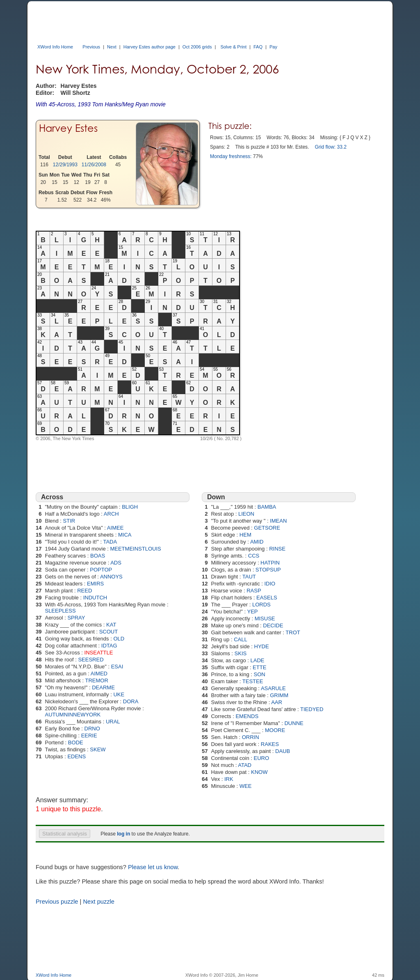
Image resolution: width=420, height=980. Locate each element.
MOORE (275, 730)
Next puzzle (99, 902)
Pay (273, 47)
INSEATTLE (99, 653)
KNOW (259, 772)
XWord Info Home (55, 47)
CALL (241, 639)
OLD (119, 639)
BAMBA (267, 507)
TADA (110, 542)
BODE (76, 742)
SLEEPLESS (60, 611)
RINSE (277, 549)
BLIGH (130, 507)
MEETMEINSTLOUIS (135, 549)
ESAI (117, 667)
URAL (113, 722)
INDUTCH (95, 598)
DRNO (92, 729)
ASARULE (273, 688)
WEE (246, 786)
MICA (125, 535)
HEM (245, 535)
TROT (293, 632)
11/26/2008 (94, 165)
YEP (253, 612)
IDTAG (109, 646)
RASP (254, 591)
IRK (229, 779)
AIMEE (115, 528)
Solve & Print (233, 47)
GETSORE (267, 528)
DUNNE (294, 723)
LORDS (261, 605)
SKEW (98, 749)
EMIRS (95, 584)
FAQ (258, 47)
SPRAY (76, 618)
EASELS (267, 598)
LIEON (246, 514)
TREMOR (97, 680)
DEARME (103, 687)
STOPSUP (268, 570)
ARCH (111, 514)
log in (123, 834)
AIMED (99, 674)
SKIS (241, 653)
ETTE (259, 667)
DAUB (283, 751)
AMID (257, 542)
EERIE (89, 736)
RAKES (270, 744)
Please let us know (153, 867)
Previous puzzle (57, 902)
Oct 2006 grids (197, 47)
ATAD (245, 765)
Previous (91, 47)
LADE (258, 660)
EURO (262, 758)
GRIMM (279, 695)
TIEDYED (312, 709)
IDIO (270, 584)
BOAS (98, 556)
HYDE (262, 646)
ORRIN (251, 737)
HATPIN (270, 563)
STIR (69, 521)
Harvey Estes (68, 128)
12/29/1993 (65, 165)
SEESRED (91, 660)
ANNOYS (111, 577)
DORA (131, 701)
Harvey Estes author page (150, 47)
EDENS (76, 756)
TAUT (249, 577)
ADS (116, 563)
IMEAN (278, 521)
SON (260, 674)
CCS (254, 556)
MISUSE (265, 619)
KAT (111, 625)
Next (112, 47)
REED (84, 591)
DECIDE (273, 625)
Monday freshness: (231, 156)
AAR (277, 702)
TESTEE (253, 681)
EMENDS (247, 716)
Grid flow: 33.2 (330, 147)
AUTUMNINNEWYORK (73, 715)
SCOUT (109, 632)
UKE (119, 694)
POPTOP (101, 570)
